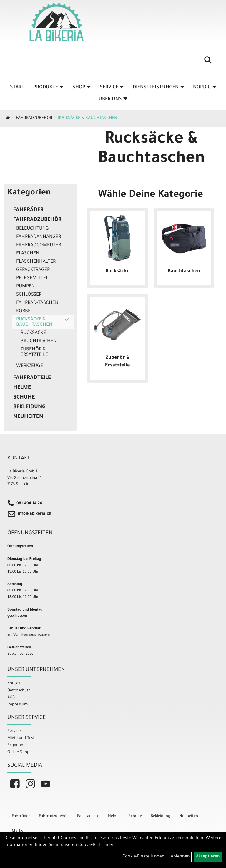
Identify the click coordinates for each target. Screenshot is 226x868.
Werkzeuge (30, 366)
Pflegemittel (32, 278)
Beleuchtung (33, 229)
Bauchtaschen (39, 341)
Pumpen (25, 287)
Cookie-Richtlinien (96, 845)
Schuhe (24, 398)
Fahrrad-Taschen (37, 303)
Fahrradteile (32, 378)
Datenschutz (19, 691)
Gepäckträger (33, 270)
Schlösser (29, 295)
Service (112, 87)
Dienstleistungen (158, 87)
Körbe (23, 311)
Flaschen (28, 254)
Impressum (18, 705)
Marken (19, 831)
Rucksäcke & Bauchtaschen (87, 118)
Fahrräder (28, 210)
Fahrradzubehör (34, 118)
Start (17, 87)
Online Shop (18, 752)
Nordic (205, 87)
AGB (11, 698)
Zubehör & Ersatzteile (34, 352)
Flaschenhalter (36, 262)
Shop (82, 87)
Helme (22, 388)
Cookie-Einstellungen (143, 857)
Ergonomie (17, 745)
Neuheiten (28, 417)
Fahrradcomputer (39, 245)
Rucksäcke (33, 333)
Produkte (48, 87)
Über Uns (113, 99)
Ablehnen (180, 857)
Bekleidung (29, 407)
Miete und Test (21, 738)
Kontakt (15, 683)
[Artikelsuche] (208, 62)
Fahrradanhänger (39, 237)
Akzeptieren (208, 857)
